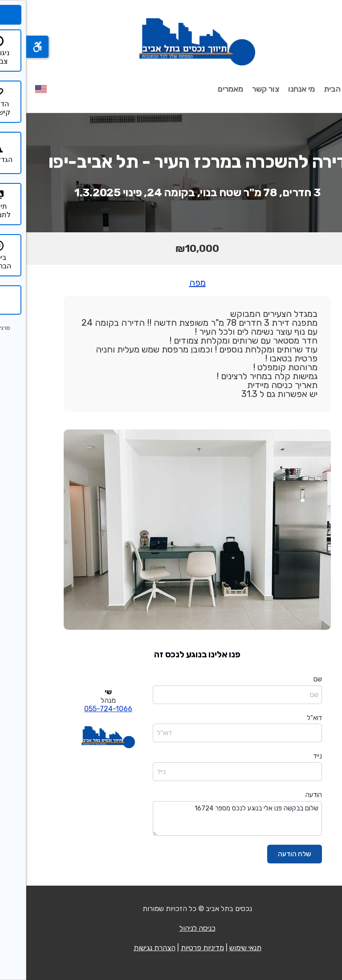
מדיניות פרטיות (176, 948)
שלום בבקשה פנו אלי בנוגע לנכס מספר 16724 (211, 819)
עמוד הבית (315, 89)
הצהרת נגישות (128, 948)
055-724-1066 (82, 709)
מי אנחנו (275, 89)
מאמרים (204, 89)
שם (291, 679)
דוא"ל (288, 718)
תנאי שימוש (219, 948)
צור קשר (239, 89)
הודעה (287, 795)
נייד (291, 756)
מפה (171, 283)
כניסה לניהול (171, 928)
